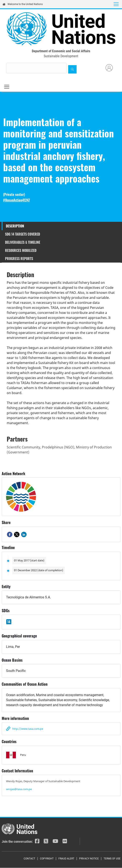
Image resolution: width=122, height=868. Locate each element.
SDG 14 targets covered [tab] (22, 234)
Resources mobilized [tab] (21, 250)
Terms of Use (112, 859)
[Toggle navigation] (116, 4)
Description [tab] (15, 226)
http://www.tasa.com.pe (28, 729)
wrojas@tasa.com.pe (19, 789)
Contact (29, 859)
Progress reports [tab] (19, 259)
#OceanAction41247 (17, 200)
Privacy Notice (89, 859)
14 (9, 622)
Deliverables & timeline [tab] (23, 242)
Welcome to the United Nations (23, 4)
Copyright (47, 859)
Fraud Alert (66, 859)
